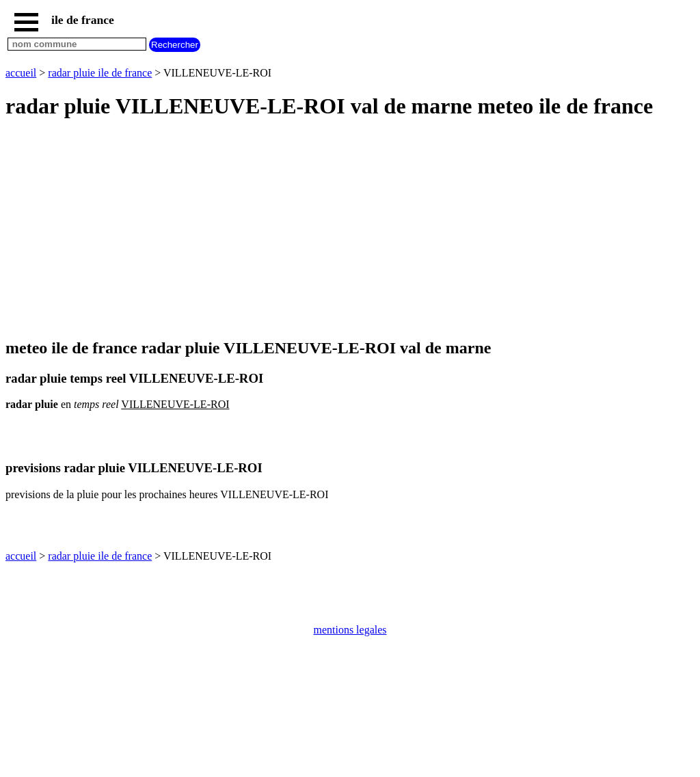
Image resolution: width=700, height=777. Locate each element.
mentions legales (350, 630)
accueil (21, 73)
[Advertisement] (350, 230)
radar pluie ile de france (100, 73)
